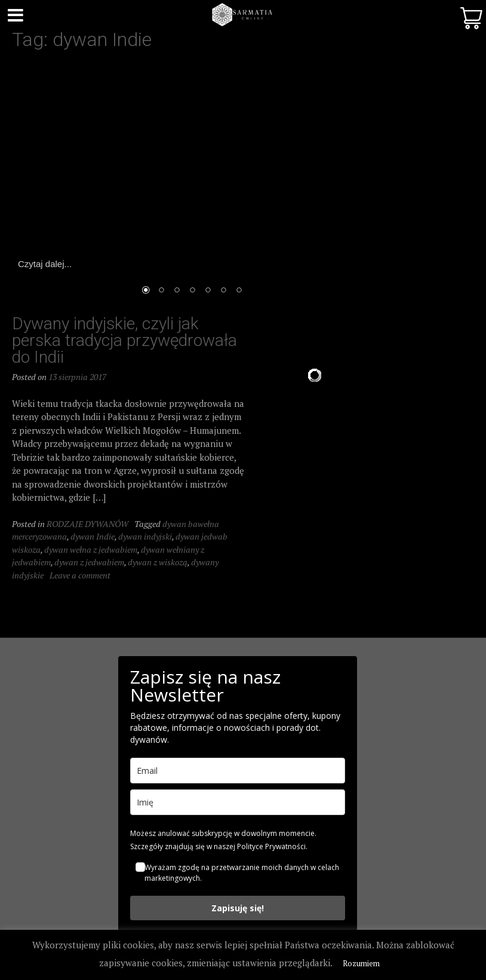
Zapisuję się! (238, 908)
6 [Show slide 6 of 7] (223, 291)
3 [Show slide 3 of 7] (177, 291)
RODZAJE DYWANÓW (87, 524)
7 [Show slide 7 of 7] (239, 291)
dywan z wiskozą (158, 562)
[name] (238, 802)
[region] (192, 185)
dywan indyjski (145, 536)
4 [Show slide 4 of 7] (192, 291)
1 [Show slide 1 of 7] (146, 291)
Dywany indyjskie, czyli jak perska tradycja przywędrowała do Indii (124, 340)
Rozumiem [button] (361, 963)
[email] (238, 771)
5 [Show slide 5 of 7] (208, 291)
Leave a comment (80, 575)
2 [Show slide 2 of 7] (161, 291)
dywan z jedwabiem (89, 562)
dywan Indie (93, 536)
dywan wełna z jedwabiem (91, 549)
